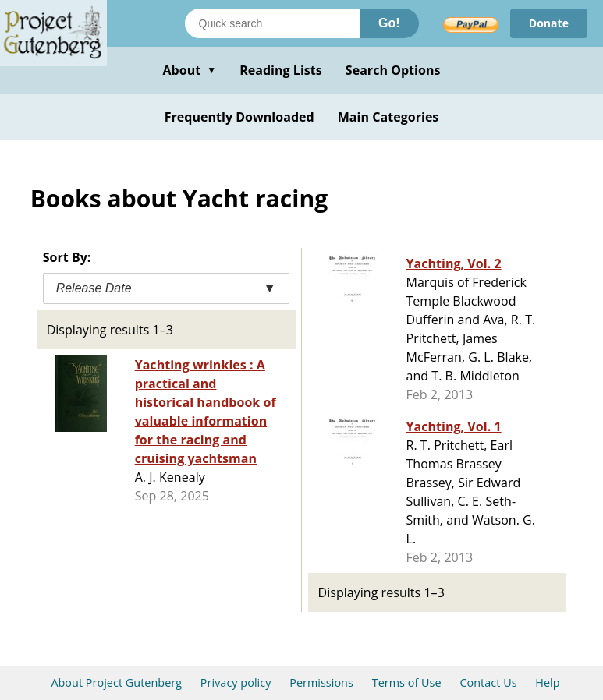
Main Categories (388, 117)
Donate (549, 23)
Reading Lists (281, 70)
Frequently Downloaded (239, 117)
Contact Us (488, 682)
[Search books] (272, 23)
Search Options (393, 70)
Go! (389, 23)
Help (547, 682)
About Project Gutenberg (116, 682)
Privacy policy (236, 682)
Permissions (321, 682)
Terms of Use (407, 682)
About (189, 70)
